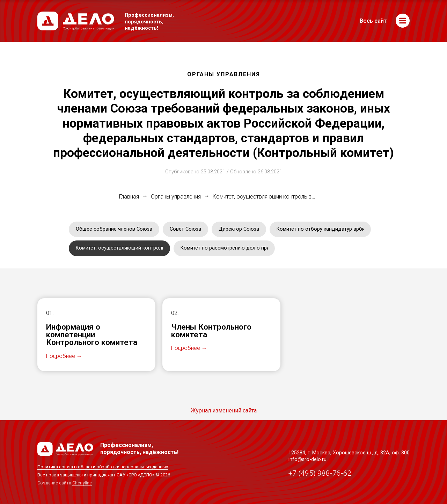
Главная (129, 197)
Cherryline (82, 483)
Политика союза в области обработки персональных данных (103, 467)
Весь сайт (373, 21)
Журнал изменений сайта (224, 411)
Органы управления (176, 197)
